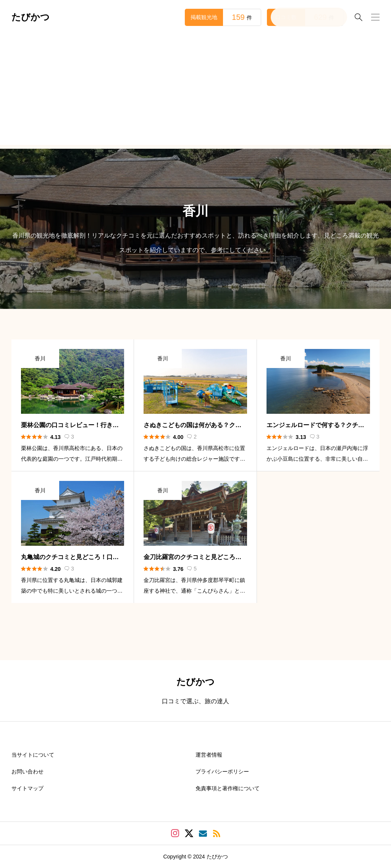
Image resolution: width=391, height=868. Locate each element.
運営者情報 (209, 755)
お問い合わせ (27, 772)
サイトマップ (27, 788)
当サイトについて (33, 755)
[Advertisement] (195, 92)
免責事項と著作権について (228, 788)
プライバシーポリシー (222, 772)
